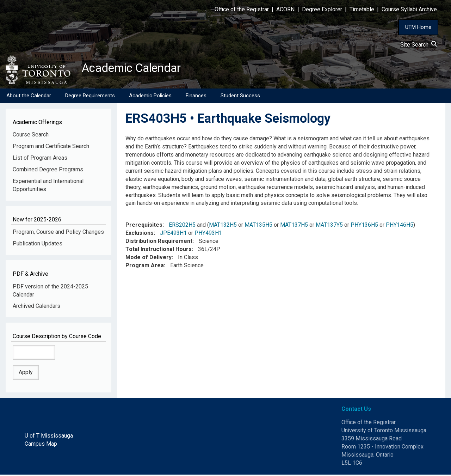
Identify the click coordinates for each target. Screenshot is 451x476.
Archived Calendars (36, 307)
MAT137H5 (294, 226)
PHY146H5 (400, 226)
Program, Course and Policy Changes (58, 233)
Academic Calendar (137, 69)
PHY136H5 (364, 226)
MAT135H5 (258, 226)
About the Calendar (29, 97)
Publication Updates (38, 245)
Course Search (31, 136)
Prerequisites (144, 226)
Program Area (145, 266)
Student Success (240, 97)
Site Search (419, 45)
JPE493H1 (173, 234)
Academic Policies (150, 97)
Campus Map (41, 445)
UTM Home (418, 27)
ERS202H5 (182, 226)
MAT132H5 (223, 226)
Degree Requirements (90, 97)
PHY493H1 (208, 234)
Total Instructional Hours (159, 251)
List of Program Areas (40, 159)
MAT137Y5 (329, 226)
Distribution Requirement (159, 242)
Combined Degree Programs (48, 171)
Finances (196, 97)
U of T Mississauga (49, 437)
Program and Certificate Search (51, 148)
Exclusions (140, 234)
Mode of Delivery (149, 259)
